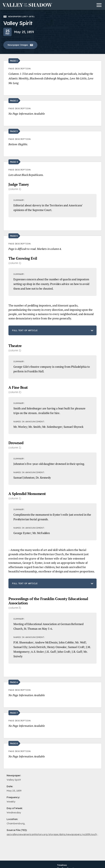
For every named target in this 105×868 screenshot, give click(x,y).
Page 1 (14, 61)
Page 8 (14, 743)
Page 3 (14, 131)
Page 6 (14, 682)
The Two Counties (67, 865)
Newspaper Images (20, 45)
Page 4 (14, 162)
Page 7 (14, 713)
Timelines (62, 861)
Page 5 (14, 236)
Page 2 (14, 101)
